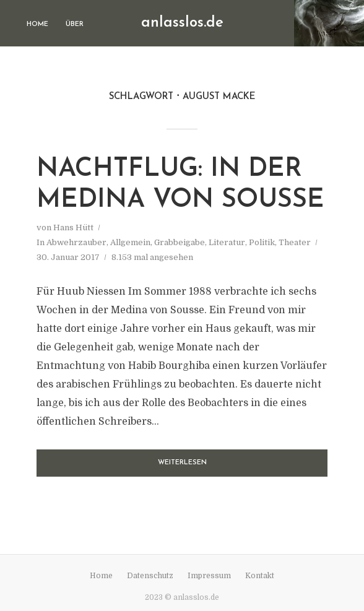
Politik (262, 242)
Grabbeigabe (180, 242)
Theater (295, 242)
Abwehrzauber (76, 242)
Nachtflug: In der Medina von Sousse (180, 185)
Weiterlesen (182, 463)
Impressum (209, 576)
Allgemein (130, 242)
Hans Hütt (73, 227)
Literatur (227, 242)
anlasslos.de (182, 23)
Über (75, 24)
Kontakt (260, 576)
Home (37, 24)
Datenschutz (150, 576)
